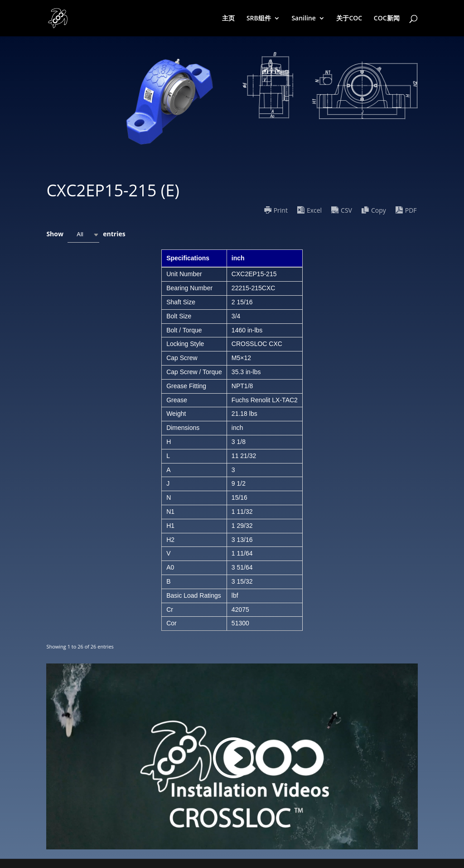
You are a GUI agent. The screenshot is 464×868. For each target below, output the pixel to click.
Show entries (86, 235)
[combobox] (83, 235)
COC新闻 (387, 19)
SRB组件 (259, 19)
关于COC (349, 19)
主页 (228, 19)
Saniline (303, 19)
